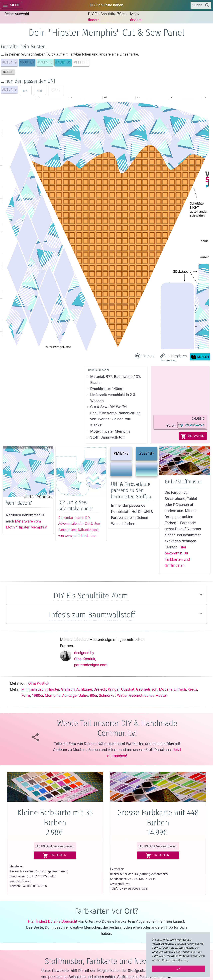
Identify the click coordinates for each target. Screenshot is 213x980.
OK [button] (178, 969)
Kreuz (192, 689)
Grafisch (68, 689)
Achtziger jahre (75, 695)
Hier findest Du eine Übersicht (53, 921)
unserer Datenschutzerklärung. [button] (170, 960)
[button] (173, 356)
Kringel (114, 689)
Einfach (180, 689)
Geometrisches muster (148, 695)
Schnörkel (107, 695)
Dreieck (100, 689)
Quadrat (128, 689)
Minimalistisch (33, 689)
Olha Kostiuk (39, 683)
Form (26, 695)
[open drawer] (11, 5)
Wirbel (122, 695)
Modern (165, 689)
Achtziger (84, 689)
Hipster (53, 689)
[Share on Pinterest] (145, 356)
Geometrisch (147, 689)
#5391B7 (147, 453)
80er (94, 695)
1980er (37, 695)
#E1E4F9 (121, 453)
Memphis (53, 695)
